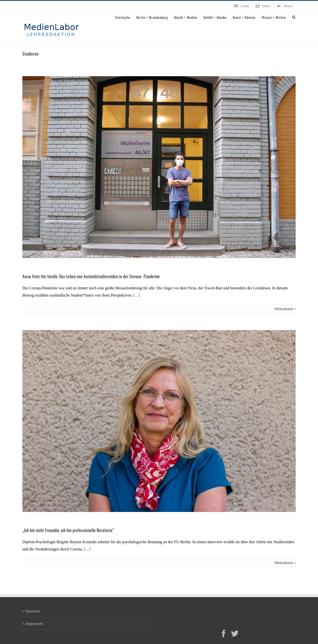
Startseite (33, 611)
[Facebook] (224, 634)
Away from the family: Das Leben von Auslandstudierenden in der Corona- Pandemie (91, 276)
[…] (137, 295)
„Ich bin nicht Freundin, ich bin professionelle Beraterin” (68, 530)
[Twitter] (235, 634)
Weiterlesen (284, 309)
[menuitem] (241, 6)
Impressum (34, 624)
